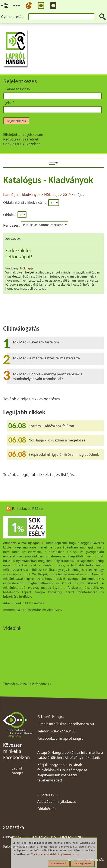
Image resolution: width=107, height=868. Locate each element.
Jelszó (10, 103)
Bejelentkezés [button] (16, 121)
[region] (53, 234)
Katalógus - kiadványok (22, 195)
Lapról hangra (18, 771)
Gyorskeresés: (13, 17)
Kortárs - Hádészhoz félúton (51, 426)
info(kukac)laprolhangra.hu (72, 724)
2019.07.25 (13, 239)
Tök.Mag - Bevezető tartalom (36, 342)
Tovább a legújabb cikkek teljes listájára (39, 475)
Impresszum (48, 794)
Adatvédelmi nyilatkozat (57, 801)
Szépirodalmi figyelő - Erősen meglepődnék (64, 454)
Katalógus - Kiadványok (48, 180)
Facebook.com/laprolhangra (60, 738)
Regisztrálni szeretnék (21, 139)
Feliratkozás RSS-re (25, 509)
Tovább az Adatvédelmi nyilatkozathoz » (55, 854)
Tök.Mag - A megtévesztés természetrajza (46, 358)
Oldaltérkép (47, 809)
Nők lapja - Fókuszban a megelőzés (57, 440)
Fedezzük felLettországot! (19, 253)
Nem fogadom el (83, 864)
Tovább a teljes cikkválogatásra (32, 399)
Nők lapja (52, 195)
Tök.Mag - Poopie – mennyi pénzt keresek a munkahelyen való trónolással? (48, 376)
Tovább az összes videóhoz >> (27, 684)
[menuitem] (53, 163)
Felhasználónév (18, 89)
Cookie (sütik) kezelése (22, 144)
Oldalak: (10, 215)
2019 (67, 195)
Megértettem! (59, 864)
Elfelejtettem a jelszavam (23, 135)
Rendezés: (12, 225)
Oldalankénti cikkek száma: (26, 203)
